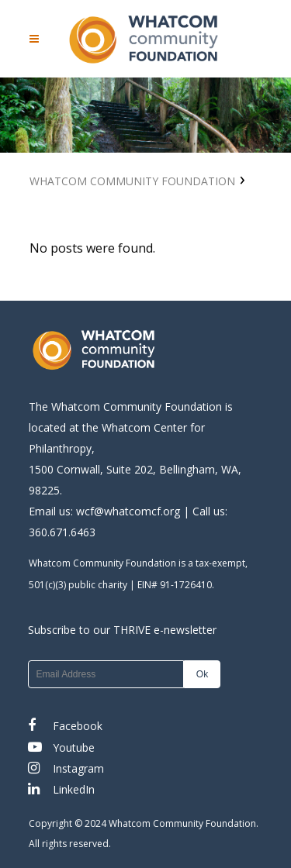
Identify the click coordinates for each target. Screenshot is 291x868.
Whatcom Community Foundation (132, 181)
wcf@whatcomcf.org (128, 511)
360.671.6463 (62, 532)
